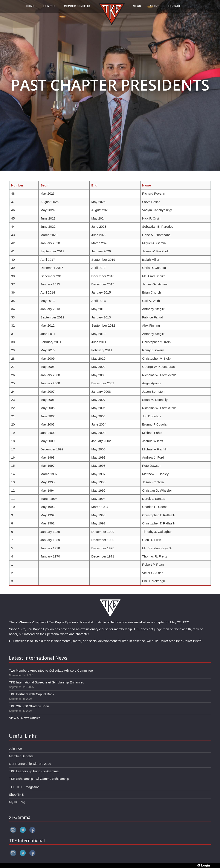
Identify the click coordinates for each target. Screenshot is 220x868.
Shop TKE (16, 795)
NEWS (137, 8)
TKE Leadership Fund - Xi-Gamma (34, 771)
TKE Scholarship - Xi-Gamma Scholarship (39, 779)
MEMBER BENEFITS (77, 8)
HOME (30, 8)
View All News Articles (25, 718)
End (94, 185)
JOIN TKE (49, 8)
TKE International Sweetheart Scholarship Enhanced (47, 682)
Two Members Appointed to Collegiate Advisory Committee (51, 670)
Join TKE (16, 749)
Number (17, 185)
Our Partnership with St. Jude (30, 764)
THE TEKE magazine (24, 787)
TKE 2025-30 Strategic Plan (29, 706)
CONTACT (174, 8)
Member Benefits (21, 756)
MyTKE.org (17, 802)
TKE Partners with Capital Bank (32, 694)
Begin (45, 185)
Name (147, 185)
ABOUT (154, 8)
